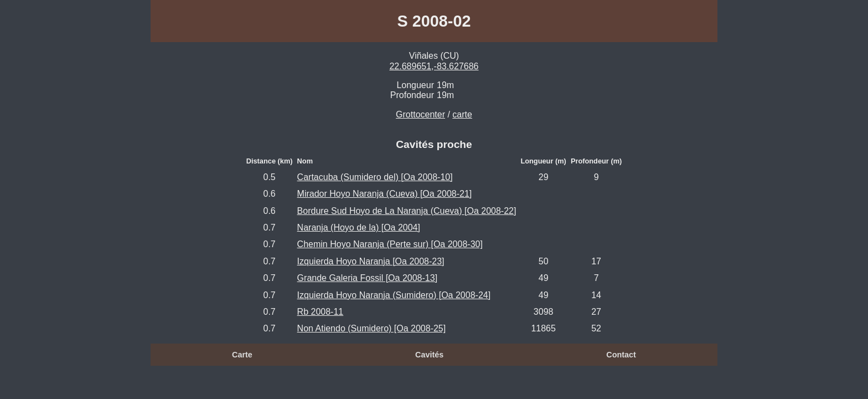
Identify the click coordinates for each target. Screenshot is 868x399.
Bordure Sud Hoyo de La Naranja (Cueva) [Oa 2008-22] (407, 211)
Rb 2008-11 (321, 312)
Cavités (429, 355)
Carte (242, 355)
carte (462, 114)
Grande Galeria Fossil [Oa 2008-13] (367, 278)
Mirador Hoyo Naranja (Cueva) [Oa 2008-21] (385, 194)
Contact (621, 355)
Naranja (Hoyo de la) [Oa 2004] (359, 227)
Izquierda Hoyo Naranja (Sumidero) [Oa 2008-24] (394, 295)
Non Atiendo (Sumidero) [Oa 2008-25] (372, 328)
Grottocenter (420, 114)
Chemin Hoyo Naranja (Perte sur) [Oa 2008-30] (390, 244)
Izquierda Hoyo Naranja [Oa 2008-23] (371, 261)
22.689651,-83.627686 (434, 66)
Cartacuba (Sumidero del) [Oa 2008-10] (375, 177)
